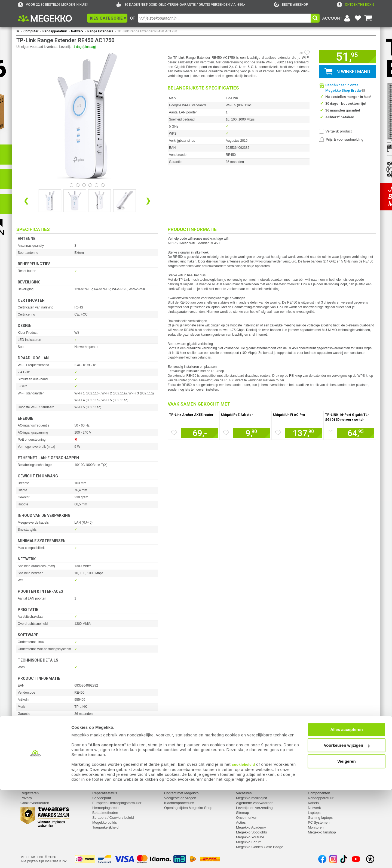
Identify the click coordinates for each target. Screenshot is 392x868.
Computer (31, 31)
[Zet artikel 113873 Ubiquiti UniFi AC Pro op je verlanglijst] (278, 433)
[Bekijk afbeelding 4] (97, 185)
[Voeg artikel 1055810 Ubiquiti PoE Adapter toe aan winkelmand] (252, 433)
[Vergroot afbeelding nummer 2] (99, 201)
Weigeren (346, 839)
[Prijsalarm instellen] (341, 140)
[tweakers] (291, 5)
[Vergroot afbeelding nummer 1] (75, 201)
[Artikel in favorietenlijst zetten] (307, 53)
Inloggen (27, 788)
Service (99, 781)
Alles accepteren (346, 807)
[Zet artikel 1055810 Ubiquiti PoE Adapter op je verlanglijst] (226, 433)
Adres (169, 788)
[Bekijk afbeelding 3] (90, 185)
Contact (171, 781)
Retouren (99, 788)
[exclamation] (356, 5)
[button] (107, 18)
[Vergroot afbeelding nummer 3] (125, 201)
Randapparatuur (55, 31)
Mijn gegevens (33, 781)
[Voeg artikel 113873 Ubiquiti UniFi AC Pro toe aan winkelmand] (304, 433)
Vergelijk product (339, 131)
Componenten (319, 793)
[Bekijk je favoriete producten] (358, 18)
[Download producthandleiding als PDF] (87, 756)
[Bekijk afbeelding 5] (103, 185)
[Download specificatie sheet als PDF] (87, 763)
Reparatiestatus (105, 793)
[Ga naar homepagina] (51, 18)
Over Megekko (248, 788)
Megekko (244, 781)
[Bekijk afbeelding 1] (78, 185)
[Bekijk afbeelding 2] (84, 185)
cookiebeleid (244, 843)
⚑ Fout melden (29, 732)
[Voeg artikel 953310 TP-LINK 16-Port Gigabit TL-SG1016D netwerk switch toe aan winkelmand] (356, 433)
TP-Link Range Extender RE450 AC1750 (147, 31)
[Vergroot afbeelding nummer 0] (50, 201)
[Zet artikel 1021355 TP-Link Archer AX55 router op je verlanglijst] (174, 433)
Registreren (30, 793)
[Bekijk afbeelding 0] (71, 185)
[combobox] (224, 18)
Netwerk (77, 31)
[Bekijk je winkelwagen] (368, 18)
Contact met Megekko (181, 793)
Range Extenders (100, 31)
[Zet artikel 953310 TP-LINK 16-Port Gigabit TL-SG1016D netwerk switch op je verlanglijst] (330, 433)
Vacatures (244, 793)
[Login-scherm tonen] (337, 18)
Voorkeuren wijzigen (347, 824)
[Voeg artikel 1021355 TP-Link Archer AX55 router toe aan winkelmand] (200, 433)
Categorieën (318, 781)
